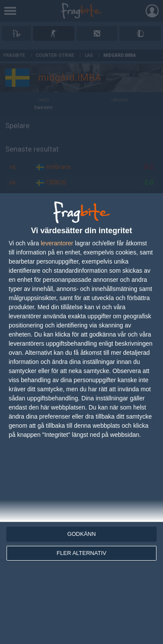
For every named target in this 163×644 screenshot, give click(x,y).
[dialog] (81, 419)
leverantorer (57, 243)
